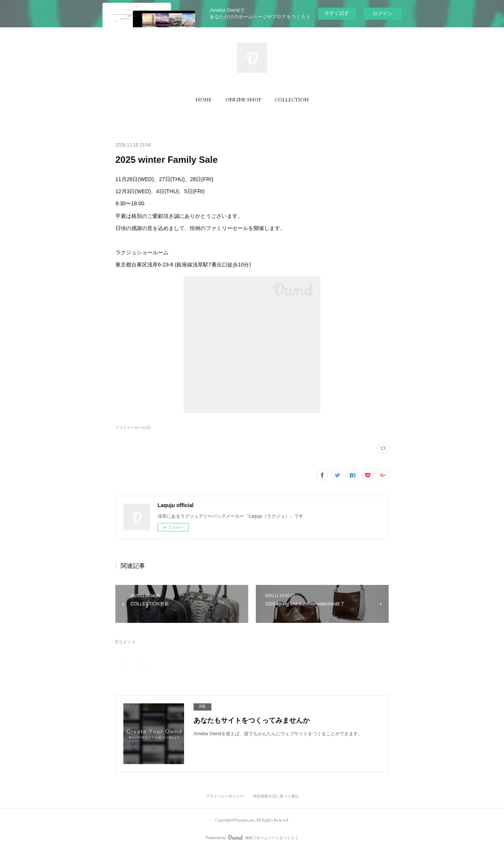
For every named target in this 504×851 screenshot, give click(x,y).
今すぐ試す (337, 13)
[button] (204, 99)
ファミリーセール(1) (133, 428)
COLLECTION (292, 99)
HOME (204, 99)
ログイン (383, 13)
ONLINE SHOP (243, 99)
